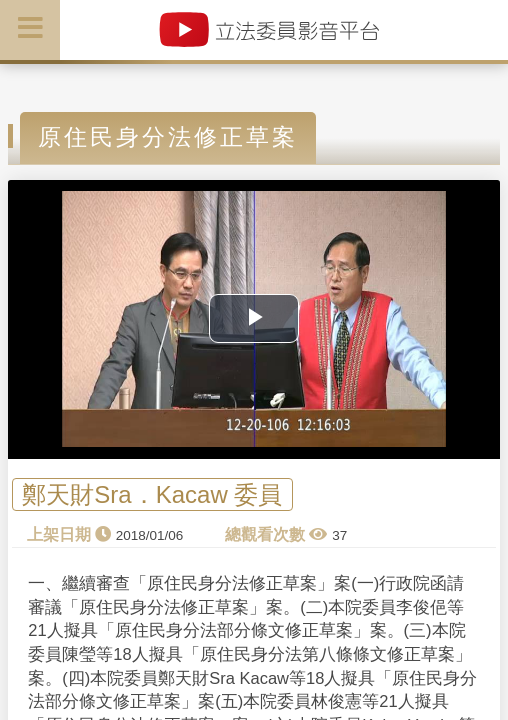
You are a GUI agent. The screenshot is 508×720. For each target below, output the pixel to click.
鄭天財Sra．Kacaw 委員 (152, 494)
